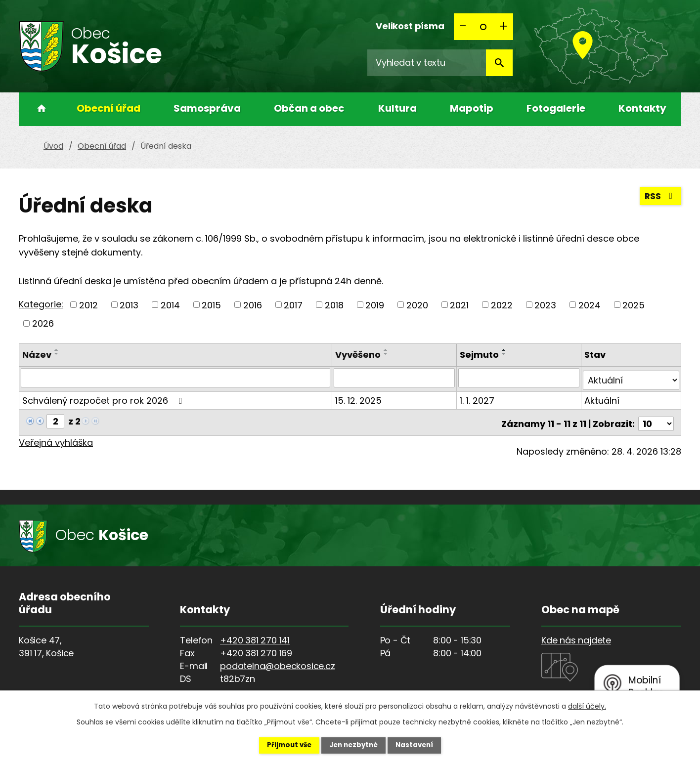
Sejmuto (480, 355)
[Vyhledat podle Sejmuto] (520, 378)
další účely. (587, 705)
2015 (211, 305)
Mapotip (472, 108)
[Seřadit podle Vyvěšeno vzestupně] (388, 350)
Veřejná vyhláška (56, 437)
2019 (375, 305)
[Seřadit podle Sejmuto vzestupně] (505, 350)
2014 (170, 305)
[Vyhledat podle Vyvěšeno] (395, 378)
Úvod (39, 109)
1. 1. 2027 (478, 398)
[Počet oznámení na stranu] (656, 418)
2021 (459, 305)
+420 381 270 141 (255, 635)
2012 (88, 305)
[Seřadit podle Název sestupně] (57, 354)
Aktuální (602, 398)
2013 (129, 305)
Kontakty (642, 108)
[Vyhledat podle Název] (176, 378)
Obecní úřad (109, 108)
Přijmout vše (282, 745)
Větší (503, 27)
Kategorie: (41, 304)
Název (37, 355)
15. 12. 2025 (360, 398)
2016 (253, 305)
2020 (417, 305)
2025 (634, 305)
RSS (660, 198)
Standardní (483, 27)
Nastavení (422, 745)
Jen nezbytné (354, 745)
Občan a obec (309, 108)
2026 (43, 323)
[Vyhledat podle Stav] (631, 378)
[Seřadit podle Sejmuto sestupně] (505, 354)
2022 (502, 305)
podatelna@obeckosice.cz (277, 660)
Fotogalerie (556, 108)
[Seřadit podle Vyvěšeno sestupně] (388, 354)
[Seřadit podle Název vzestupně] (57, 350)
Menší (464, 27)
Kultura (397, 108)
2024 (590, 305)
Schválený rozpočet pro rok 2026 (104, 398)
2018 (334, 305)
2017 (293, 305)
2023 (545, 305)
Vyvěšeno (359, 355)
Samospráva (207, 108)
